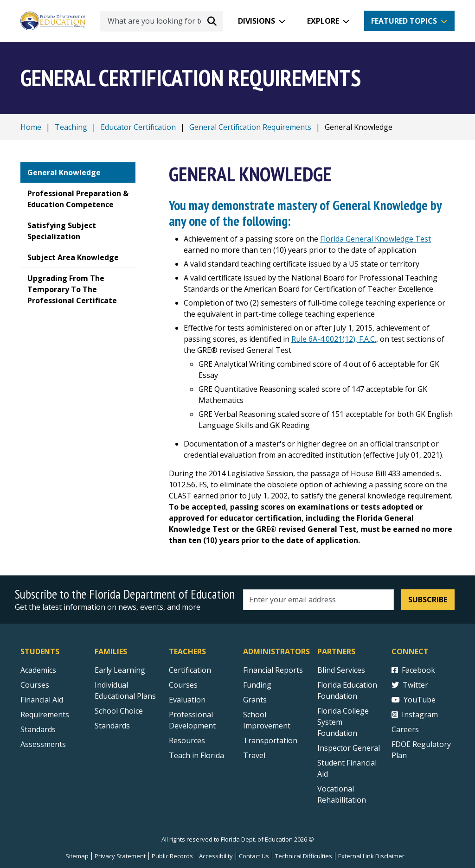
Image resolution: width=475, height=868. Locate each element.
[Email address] (318, 600)
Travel (254, 755)
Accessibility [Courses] (216, 856)
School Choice (119, 711)
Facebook (413, 670)
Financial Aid (42, 700)
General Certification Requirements (250, 127)
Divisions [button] (257, 21)
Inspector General (349, 748)
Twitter (410, 685)
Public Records (172, 856)
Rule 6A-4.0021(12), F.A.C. (334, 339)
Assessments (43, 744)
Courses (35, 685)
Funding (257, 685)
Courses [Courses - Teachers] (183, 685)
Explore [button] (323, 21)
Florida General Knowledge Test (376, 239)
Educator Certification (138, 127)
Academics (38, 670)
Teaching (71, 127)
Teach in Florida (196, 755)
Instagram (415, 715)
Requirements (45, 715)
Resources (187, 740)
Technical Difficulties (304, 856)
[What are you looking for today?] (162, 21)
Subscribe (428, 600)
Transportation (270, 740)
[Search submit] (212, 21)
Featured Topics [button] (404, 21)
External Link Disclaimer (371, 856)
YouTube (414, 700)
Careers (405, 729)
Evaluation (187, 700)
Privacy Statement (120, 856)
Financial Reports (273, 670)
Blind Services (341, 670)
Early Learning (120, 670)
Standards (112, 726)
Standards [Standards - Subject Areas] (38, 729)
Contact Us (254, 856)
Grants (255, 700)
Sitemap (77, 856)
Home (31, 127)
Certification (190, 670)
